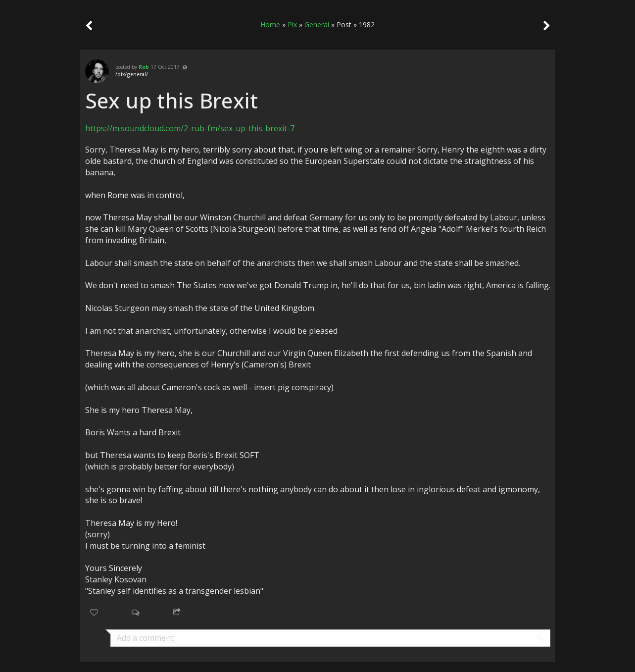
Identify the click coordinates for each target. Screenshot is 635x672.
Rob (144, 67)
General (317, 25)
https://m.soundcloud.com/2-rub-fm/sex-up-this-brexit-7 (190, 128)
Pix (292, 25)
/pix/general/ (132, 74)
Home (270, 25)
